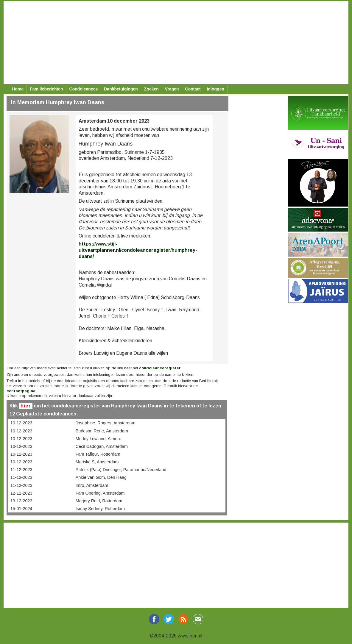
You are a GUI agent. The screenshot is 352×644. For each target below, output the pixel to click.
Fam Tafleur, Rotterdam (98, 454)
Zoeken (151, 89)
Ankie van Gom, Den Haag (101, 477)
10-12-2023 (21, 423)
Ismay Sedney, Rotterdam (100, 509)
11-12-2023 (21, 470)
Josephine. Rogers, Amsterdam (106, 423)
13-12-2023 (21, 501)
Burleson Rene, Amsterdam (102, 431)
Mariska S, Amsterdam (97, 462)
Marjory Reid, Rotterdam (99, 501)
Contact (193, 89)
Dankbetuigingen (121, 89)
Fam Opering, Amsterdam (100, 493)
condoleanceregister (160, 368)
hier (26, 406)
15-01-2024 (21, 509)
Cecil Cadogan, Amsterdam (102, 446)
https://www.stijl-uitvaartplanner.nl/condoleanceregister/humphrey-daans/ (138, 250)
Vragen (172, 89)
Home (18, 89)
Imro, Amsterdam (92, 485)
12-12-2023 (21, 493)
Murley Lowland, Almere (99, 439)
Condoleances (84, 89)
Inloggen (216, 89)
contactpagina (21, 391)
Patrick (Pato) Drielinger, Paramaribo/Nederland (121, 470)
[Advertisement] (174, 43)
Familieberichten (46, 89)
